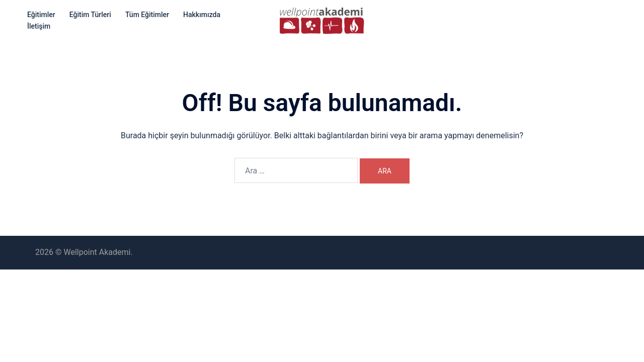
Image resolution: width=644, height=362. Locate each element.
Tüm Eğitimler (147, 15)
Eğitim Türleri (90, 15)
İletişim (39, 26)
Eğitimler (41, 15)
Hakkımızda (202, 15)
